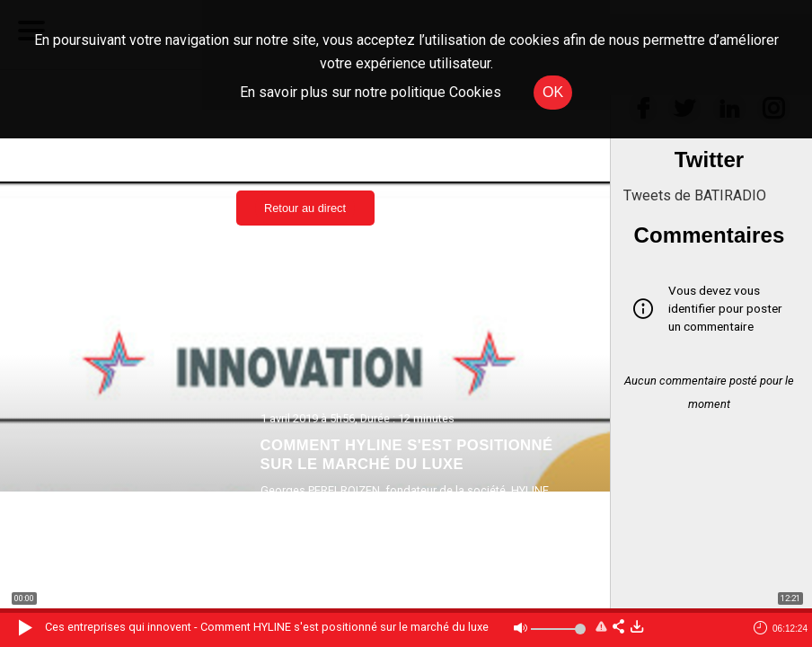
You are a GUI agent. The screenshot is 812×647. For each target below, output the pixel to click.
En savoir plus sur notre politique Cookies (371, 92)
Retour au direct (305, 208)
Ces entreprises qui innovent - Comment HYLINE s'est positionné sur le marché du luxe (267, 627)
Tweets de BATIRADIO (695, 195)
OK (553, 92)
